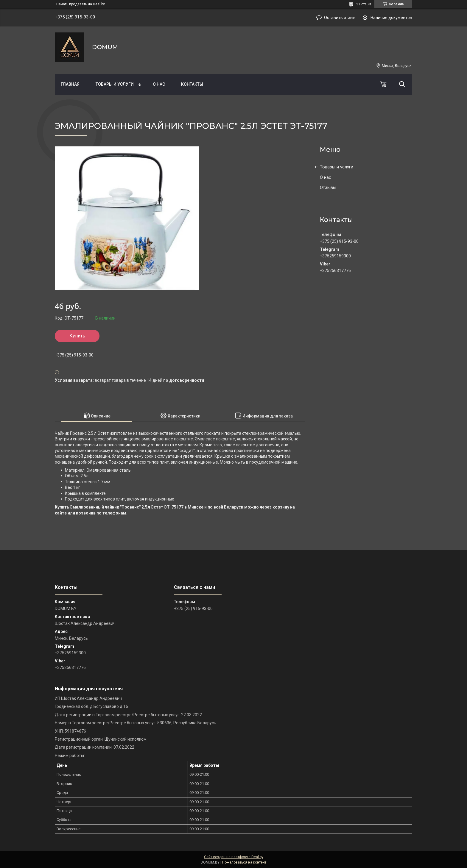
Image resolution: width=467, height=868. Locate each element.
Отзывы (328, 187)
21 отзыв (364, 4)
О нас (159, 84)
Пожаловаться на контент (244, 862)
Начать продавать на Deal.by (81, 4)
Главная (70, 84)
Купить (77, 336)
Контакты (192, 84)
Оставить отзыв (340, 18)
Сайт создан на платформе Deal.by (234, 857)
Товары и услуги (115, 84)
